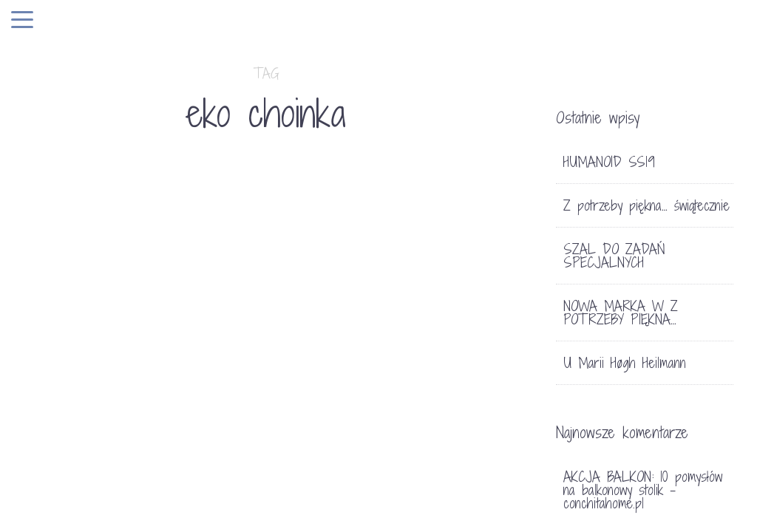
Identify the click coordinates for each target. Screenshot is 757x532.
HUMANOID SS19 (609, 162)
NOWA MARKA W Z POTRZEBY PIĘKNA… (621, 313)
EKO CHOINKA (79, 343)
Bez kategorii (69, 316)
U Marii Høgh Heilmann (625, 363)
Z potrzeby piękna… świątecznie (646, 205)
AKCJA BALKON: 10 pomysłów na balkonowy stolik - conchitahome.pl (643, 490)
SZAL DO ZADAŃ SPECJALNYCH (614, 256)
